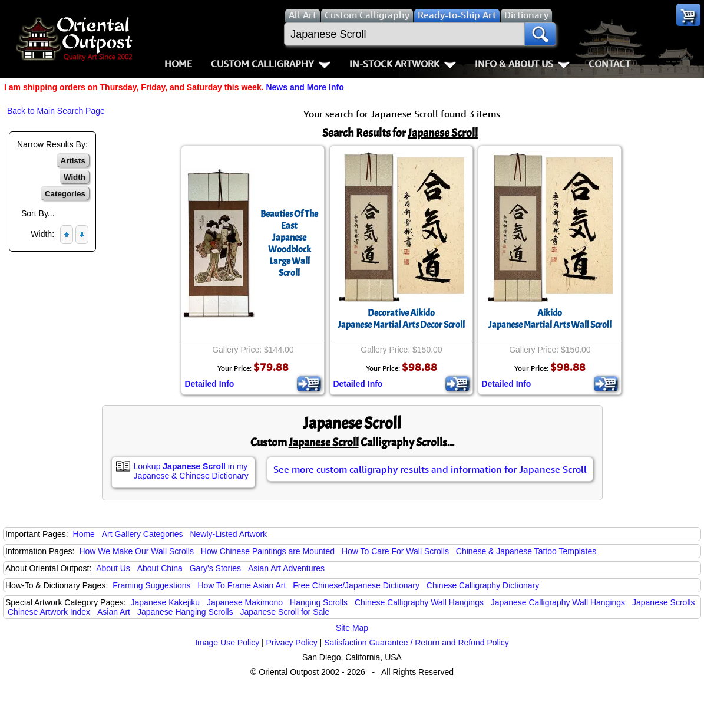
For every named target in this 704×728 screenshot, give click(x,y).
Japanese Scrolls (664, 602)
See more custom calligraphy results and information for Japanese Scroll (430, 469)
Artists (73, 161)
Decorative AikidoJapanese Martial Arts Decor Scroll (401, 319)
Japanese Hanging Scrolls (185, 612)
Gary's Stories (215, 568)
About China (160, 568)
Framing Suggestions (151, 585)
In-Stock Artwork (403, 64)
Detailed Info (209, 384)
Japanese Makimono (245, 602)
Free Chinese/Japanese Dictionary (356, 585)
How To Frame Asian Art (242, 585)
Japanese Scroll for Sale (285, 612)
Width (75, 177)
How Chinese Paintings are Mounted (268, 551)
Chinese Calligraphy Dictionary (483, 585)
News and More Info (305, 87)
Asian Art (114, 612)
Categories (65, 194)
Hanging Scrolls (319, 602)
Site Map (352, 628)
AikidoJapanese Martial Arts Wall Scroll (550, 319)
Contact (609, 64)
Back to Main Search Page (56, 111)
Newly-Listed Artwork (228, 534)
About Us (113, 568)
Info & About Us (522, 64)
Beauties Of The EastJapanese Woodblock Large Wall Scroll (289, 243)
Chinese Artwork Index (49, 612)
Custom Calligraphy (271, 64)
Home (178, 64)
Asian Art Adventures (286, 568)
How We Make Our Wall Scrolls (136, 551)
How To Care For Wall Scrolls (395, 551)
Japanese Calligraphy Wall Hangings (558, 602)
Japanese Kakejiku (166, 602)
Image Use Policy (227, 643)
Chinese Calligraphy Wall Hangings (419, 602)
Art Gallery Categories (143, 534)
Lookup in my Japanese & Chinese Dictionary (191, 471)
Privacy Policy (292, 643)
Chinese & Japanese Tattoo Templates (526, 551)
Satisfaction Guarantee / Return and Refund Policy (417, 643)
